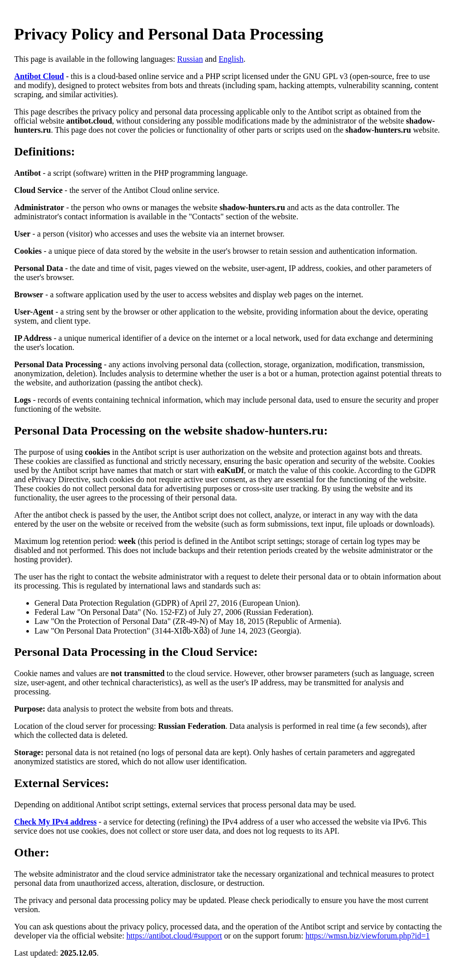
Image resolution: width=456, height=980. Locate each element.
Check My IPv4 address (55, 822)
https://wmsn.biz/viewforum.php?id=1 (368, 936)
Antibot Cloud (39, 76)
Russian (190, 59)
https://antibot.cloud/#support (174, 936)
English (231, 59)
